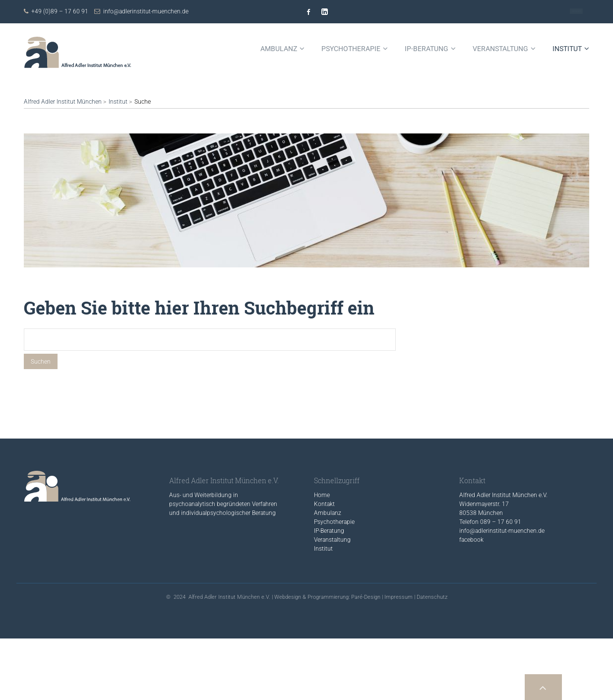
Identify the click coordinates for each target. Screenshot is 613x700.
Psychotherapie (334, 522)
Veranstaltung (332, 540)
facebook (471, 540)
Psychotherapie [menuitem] (351, 49)
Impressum (398, 597)
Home (322, 495)
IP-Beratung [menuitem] (427, 49)
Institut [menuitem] (567, 49)
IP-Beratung (329, 531)
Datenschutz (432, 597)
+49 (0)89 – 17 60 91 (60, 11)
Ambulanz (328, 513)
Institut (118, 102)
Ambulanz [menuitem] (279, 49)
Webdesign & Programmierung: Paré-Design (327, 597)
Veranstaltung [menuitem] (500, 49)
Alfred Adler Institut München (63, 102)
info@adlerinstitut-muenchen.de (146, 11)
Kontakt (576, 11)
